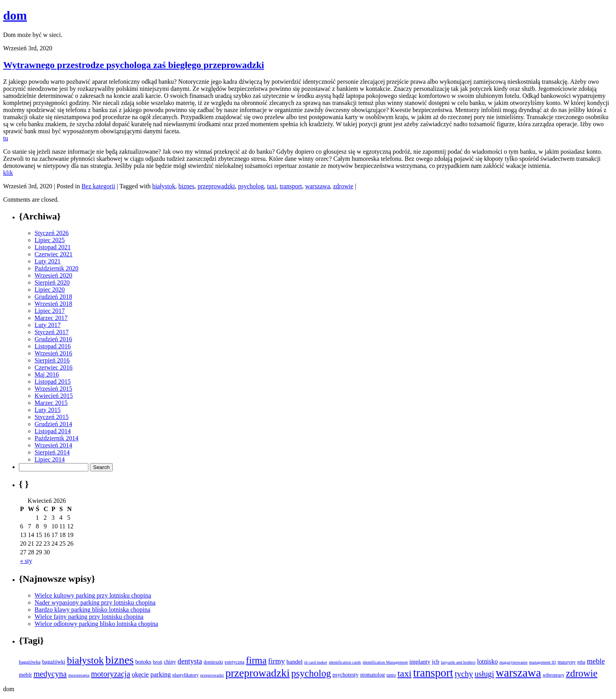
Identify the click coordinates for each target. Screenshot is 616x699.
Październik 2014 (57, 438)
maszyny (566, 662)
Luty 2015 (48, 410)
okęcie (140, 674)
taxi (272, 186)
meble (596, 661)
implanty (420, 662)
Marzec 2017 (51, 318)
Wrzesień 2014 (53, 445)
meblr (25, 675)
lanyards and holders (458, 662)
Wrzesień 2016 (53, 353)
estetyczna (235, 662)
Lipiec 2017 (50, 311)
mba (581, 662)
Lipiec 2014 (50, 459)
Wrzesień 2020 (53, 275)
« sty (26, 561)
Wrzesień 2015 (53, 389)
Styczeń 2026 (52, 233)
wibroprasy (553, 675)
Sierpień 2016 (52, 360)
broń (158, 662)
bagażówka (30, 662)
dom (15, 15)
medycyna (50, 674)
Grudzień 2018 (53, 297)
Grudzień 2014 (53, 424)
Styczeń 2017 (52, 332)
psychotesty (346, 675)
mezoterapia (79, 675)
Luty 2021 (48, 261)
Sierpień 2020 (52, 282)
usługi (484, 674)
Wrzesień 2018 (53, 304)
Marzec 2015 (51, 403)
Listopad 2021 (53, 247)
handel (294, 661)
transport (291, 186)
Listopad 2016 (53, 346)
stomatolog (372, 675)
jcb (435, 661)
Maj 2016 (47, 374)
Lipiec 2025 (50, 240)
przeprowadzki (216, 186)
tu (5, 138)
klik (8, 173)
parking (161, 674)
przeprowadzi (212, 675)
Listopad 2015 (53, 382)
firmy (277, 661)
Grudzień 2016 (53, 339)
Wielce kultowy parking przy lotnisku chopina (93, 595)
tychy (464, 674)
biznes (186, 186)
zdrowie (343, 186)
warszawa (318, 186)
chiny (170, 662)
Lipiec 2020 (50, 290)
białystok (164, 186)
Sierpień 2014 (52, 452)
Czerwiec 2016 (53, 367)
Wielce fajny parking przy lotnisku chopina (89, 617)
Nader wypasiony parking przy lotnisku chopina (95, 602)
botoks (143, 661)
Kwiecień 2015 (54, 396)
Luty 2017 (48, 325)
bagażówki (54, 662)
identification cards (345, 662)
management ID (543, 662)
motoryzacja (111, 674)
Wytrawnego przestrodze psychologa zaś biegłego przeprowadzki (134, 65)
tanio (391, 675)
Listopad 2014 (53, 431)
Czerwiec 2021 (53, 254)
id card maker (316, 662)
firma (256, 660)
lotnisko (487, 661)
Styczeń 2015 (52, 417)
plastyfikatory (186, 675)
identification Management (385, 662)
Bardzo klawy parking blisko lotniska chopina (93, 610)
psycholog (251, 186)
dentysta (190, 661)
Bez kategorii (98, 186)
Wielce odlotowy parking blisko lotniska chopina (96, 624)
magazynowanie (513, 662)
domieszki (213, 662)
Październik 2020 (57, 268)
